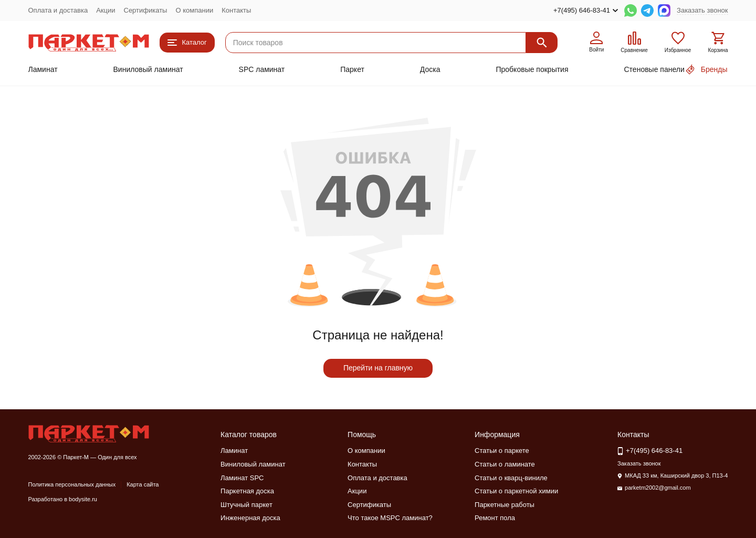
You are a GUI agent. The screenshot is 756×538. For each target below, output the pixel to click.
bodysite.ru (83, 499)
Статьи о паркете (502, 451)
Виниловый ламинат (148, 69)
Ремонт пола (495, 518)
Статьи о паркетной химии (516, 491)
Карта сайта (143, 484)
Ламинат (43, 69)
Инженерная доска (250, 518)
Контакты (236, 10)
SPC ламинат (262, 69)
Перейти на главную (378, 368)
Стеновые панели (654, 69)
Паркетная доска (247, 491)
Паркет (352, 69)
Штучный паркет (246, 505)
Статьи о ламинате (505, 464)
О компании (194, 10)
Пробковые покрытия (532, 69)
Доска (430, 69)
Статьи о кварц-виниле (511, 478)
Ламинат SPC (242, 478)
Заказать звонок (702, 10)
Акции (106, 10)
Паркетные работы (505, 505)
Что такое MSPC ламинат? (390, 518)
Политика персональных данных (72, 484)
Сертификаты (146, 10)
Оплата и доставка (58, 10)
